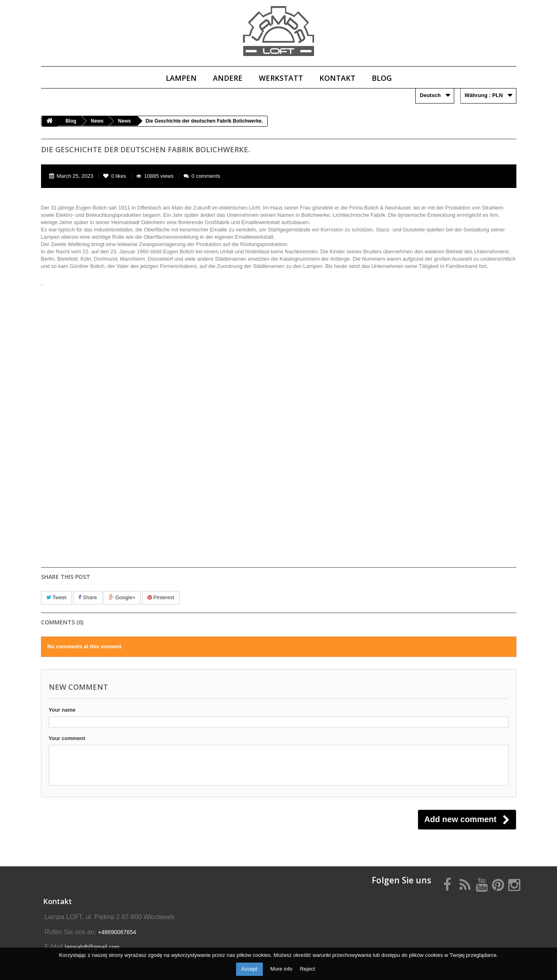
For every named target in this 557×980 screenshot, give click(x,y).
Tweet (56, 597)
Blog (382, 78)
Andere (228, 78)
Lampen (181, 78)
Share (88, 597)
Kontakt (337, 78)
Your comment (67, 738)
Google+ (122, 597)
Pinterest (161, 597)
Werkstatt (281, 78)
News (97, 121)
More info (282, 969)
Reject (307, 969)
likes (115, 176)
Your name (62, 710)
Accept (249, 969)
